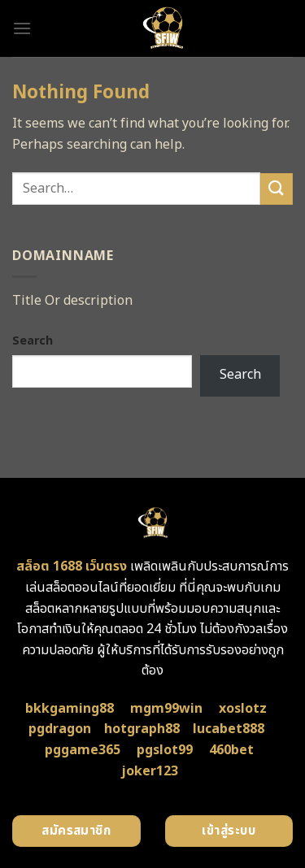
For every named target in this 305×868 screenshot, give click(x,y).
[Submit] (277, 189)
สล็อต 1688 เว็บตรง (72, 566)
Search (33, 341)
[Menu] (22, 28)
